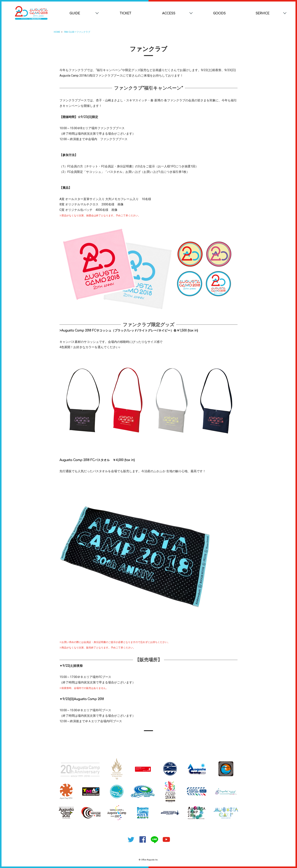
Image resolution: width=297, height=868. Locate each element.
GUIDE (75, 13)
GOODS (219, 13)
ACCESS (169, 13)
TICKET (125, 13)
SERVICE (262, 13)
